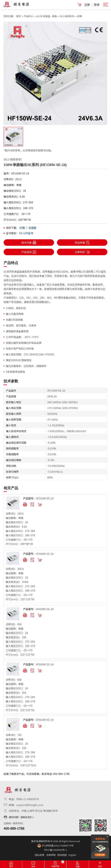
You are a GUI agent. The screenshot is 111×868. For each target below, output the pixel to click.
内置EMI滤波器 (14, 320)
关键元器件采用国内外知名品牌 (24, 343)
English (72, 855)
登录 (97, 5)
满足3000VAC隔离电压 (19, 360)
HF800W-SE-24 (38, 720)
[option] (55, 73)
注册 (87, 5)
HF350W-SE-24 (38, 554)
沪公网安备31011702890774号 (55, 846)
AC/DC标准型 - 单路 (46, 16)
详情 (79, 16)
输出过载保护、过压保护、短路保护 (26, 366)
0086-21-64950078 (28, 799)
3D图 (22, 228)
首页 (18, 16)
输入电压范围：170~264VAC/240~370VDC (30, 354)
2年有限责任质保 (15, 372)
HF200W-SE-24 (38, 498)
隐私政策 (40, 855)
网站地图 (62, 855)
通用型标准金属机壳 (17, 331)
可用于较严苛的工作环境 (20, 349)
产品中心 (28, 16)
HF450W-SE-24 (38, 609)
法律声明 (51, 855)
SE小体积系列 (67, 16)
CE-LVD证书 (26, 233)
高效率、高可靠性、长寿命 (21, 325)
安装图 (32, 228)
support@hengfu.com (30, 805)
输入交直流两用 (15, 314)
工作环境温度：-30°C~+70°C (22, 337)
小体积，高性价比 (16, 308)
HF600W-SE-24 (38, 664)
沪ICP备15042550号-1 (55, 850)
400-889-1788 (14, 828)
